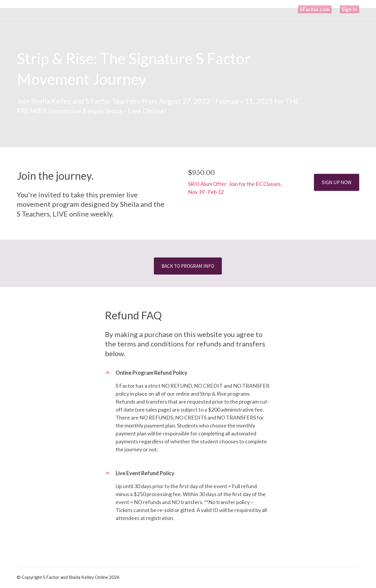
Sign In (352, 9)
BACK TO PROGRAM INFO (188, 266)
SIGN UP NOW (336, 182)
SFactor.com (321, 9)
